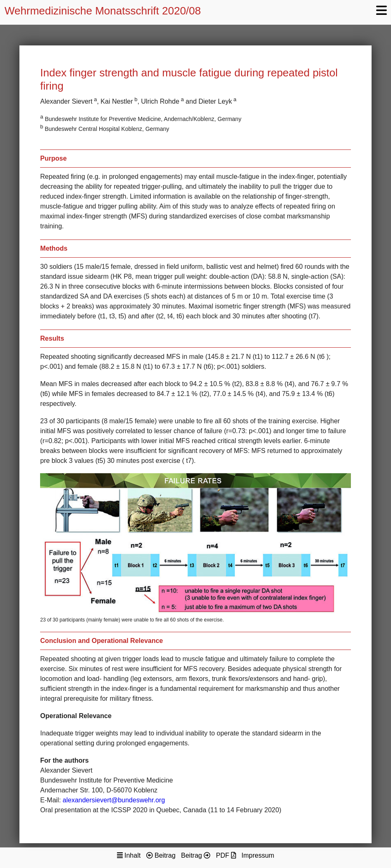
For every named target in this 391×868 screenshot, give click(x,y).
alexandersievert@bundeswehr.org (114, 800)
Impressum (258, 855)
